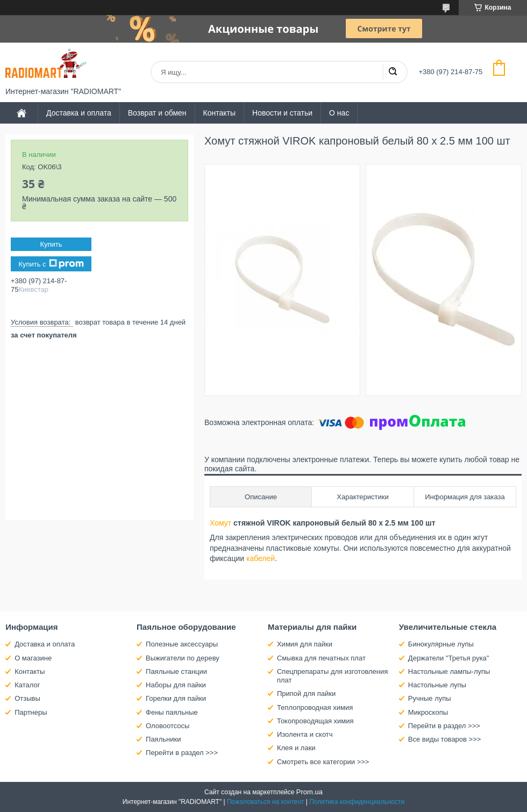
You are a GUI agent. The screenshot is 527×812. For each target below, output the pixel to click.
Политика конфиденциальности (357, 802)
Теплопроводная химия (315, 707)
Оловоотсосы (168, 726)
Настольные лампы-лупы (449, 671)
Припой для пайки (306, 694)
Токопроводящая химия (315, 721)
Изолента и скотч (305, 734)
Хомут (220, 523)
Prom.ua (309, 792)
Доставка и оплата (79, 113)
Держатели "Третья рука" (449, 658)
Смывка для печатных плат (321, 658)
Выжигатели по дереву (183, 658)
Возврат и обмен (157, 113)
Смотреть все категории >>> (323, 762)
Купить (51, 244)
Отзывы (27, 698)
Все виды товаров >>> (445, 739)
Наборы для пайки (176, 685)
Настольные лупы (437, 685)
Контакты (219, 113)
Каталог (27, 685)
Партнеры (31, 712)
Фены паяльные (172, 712)
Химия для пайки (305, 644)
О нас (339, 113)
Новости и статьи (282, 113)
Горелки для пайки (176, 698)
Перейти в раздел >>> (182, 753)
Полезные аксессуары (182, 644)
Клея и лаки (296, 748)
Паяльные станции (176, 671)
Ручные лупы (430, 698)
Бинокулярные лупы (441, 644)
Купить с (51, 264)
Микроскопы (428, 712)
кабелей (261, 558)
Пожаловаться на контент (265, 802)
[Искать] (393, 72)
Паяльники (163, 739)
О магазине (33, 658)
